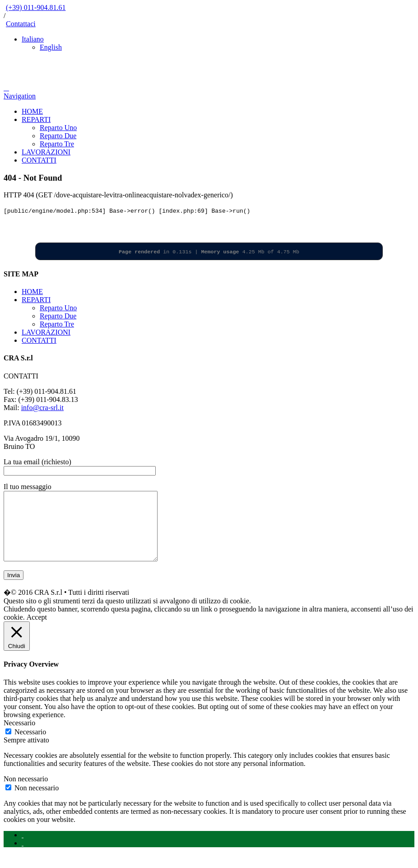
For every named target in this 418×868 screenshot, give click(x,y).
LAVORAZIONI (46, 152)
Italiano (33, 39)
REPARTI (36, 119)
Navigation (20, 96)
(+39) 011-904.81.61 (36, 7)
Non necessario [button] (26, 792)
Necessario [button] (19, 736)
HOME (32, 111)
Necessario (30, 745)
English (51, 47)
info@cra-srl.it (42, 408)
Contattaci (21, 24)
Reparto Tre (57, 144)
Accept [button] (37, 631)
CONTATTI (39, 160)
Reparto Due (58, 136)
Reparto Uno (58, 128)
